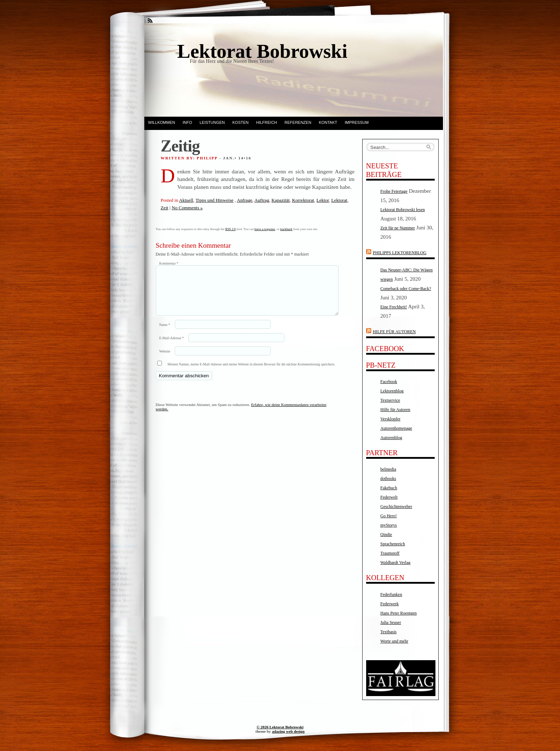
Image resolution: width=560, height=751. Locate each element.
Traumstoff (390, 553)
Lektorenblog (392, 391)
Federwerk (390, 604)
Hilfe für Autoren (395, 332)
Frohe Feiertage (394, 191)
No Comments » (187, 208)
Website (165, 360)
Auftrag (262, 200)
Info (187, 122)
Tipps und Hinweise (215, 200)
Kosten (240, 122)
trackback (286, 229)
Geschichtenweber (396, 507)
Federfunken (391, 594)
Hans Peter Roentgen (399, 613)
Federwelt (389, 497)
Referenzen (298, 122)
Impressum (357, 122)
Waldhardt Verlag (396, 563)
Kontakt (328, 122)
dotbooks (388, 479)
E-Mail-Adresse (172, 347)
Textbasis (389, 632)
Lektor (323, 200)
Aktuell (186, 200)
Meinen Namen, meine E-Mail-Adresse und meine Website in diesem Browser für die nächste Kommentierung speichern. (251, 373)
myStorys (389, 525)
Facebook (389, 382)
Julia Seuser (391, 622)
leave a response (265, 229)
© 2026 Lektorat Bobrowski (280, 727)
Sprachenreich (393, 544)
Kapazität (281, 200)
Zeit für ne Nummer (398, 228)
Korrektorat (303, 200)
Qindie (386, 535)
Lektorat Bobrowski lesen (403, 210)
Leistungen (212, 122)
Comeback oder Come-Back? (406, 289)
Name (165, 333)
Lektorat (339, 200)
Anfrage (245, 200)
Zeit (165, 208)
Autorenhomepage (396, 428)
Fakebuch (389, 488)
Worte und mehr (395, 641)
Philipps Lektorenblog (400, 253)
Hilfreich (267, 122)
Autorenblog (391, 438)
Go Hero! (389, 516)
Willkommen (162, 122)
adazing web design (288, 731)
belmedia (388, 469)
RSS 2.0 (231, 229)
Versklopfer (391, 419)
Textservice (390, 400)
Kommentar (169, 263)
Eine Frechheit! (394, 307)
